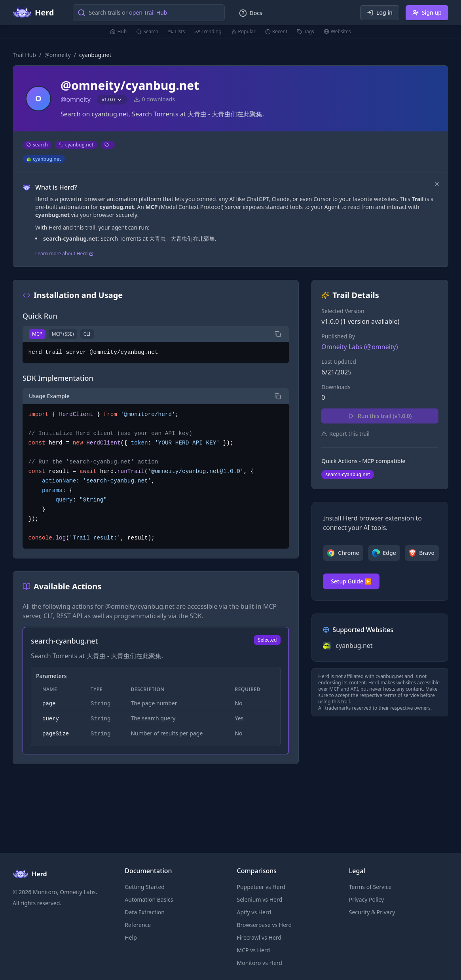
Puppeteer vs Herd (261, 887)
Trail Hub (24, 55)
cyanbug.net (76, 145)
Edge (384, 553)
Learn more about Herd (65, 254)
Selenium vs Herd (260, 899)
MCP (37, 334)
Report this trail (345, 434)
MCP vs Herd (254, 950)
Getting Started (145, 887)
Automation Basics (149, 899)
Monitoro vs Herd (260, 963)
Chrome (343, 553)
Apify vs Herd (254, 912)
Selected (267, 640)
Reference (138, 925)
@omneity (58, 55)
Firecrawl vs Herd (259, 937)
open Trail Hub (148, 12)
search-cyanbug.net (348, 474)
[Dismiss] (437, 184)
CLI (87, 334)
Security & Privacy (372, 912)
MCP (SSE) (63, 334)
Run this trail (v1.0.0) (380, 416)
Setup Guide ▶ (351, 581)
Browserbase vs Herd (265, 925)
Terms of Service (370, 887)
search (37, 145)
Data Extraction (145, 912)
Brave (422, 553)
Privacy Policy (366, 899)
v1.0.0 (112, 100)
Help (131, 937)
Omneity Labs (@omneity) (360, 347)
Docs (250, 13)
